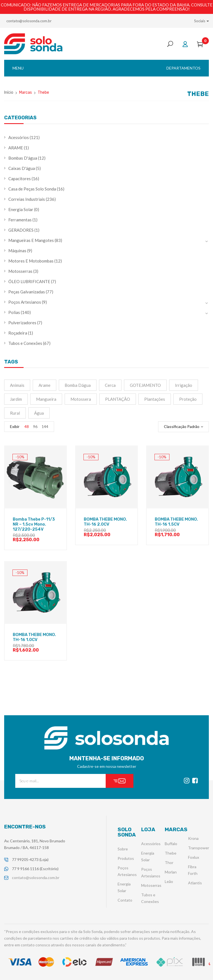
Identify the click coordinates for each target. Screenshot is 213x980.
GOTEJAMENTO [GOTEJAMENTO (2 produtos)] (145, 385)
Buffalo (171, 844)
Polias (14, 312)
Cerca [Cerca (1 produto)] (110, 385)
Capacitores (20, 179)
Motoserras (151, 886)
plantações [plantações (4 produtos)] (155, 399)
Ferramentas (20, 220)
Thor (169, 863)
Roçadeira (18, 333)
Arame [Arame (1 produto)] (45, 385)
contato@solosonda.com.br (29, 21)
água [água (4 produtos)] (39, 413)
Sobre (123, 849)
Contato (125, 900)
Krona (193, 839)
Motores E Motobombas (31, 261)
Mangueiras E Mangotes (31, 240)
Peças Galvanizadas (27, 292)
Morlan (171, 872)
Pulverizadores (22, 323)
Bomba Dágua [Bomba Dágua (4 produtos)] (78, 385)
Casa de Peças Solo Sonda (32, 189)
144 (45, 426)
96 (35, 426)
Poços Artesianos (25, 302)
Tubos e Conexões (25, 343)
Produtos (126, 859)
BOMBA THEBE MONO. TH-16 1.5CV (176, 522)
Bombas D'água (23, 158)
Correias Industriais (27, 199)
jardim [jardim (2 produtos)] (16, 399)
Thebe (171, 853)
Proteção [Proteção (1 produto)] (188, 399)
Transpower (199, 848)
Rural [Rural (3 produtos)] (15, 413)
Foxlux (194, 858)
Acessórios (19, 137)
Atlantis (195, 883)
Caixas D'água (22, 168)
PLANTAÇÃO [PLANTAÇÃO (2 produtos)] (118, 399)
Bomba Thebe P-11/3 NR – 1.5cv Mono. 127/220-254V (34, 524)
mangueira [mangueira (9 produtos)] (46, 399)
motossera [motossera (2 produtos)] (81, 399)
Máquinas (17, 251)
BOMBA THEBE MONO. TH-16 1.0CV (34, 637)
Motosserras (20, 271)
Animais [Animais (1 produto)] (17, 385)
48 (27, 426)
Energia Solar (21, 209)
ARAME (16, 148)
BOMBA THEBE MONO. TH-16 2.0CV (105, 522)
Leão (169, 882)
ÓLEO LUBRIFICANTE (29, 281)
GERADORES (21, 230)
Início (9, 92)
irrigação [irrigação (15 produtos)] (184, 385)
